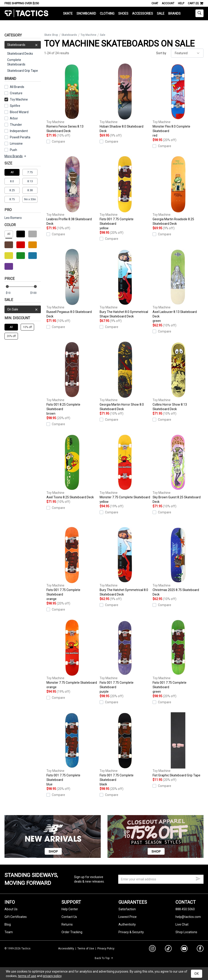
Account (168, 3)
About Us (11, 909)
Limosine (16, 144)
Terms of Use (86, 949)
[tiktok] (168, 949)
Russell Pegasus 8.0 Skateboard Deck (72, 283)
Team (9, 932)
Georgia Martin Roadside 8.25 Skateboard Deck (178, 191)
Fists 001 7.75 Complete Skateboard (125, 193)
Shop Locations (186, 932)
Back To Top (104, 958)
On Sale (23, 309)
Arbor (14, 118)
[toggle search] (199, 13)
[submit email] (198, 878)
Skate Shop (51, 35)
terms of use (27, 976)
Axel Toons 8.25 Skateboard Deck (72, 467)
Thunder (16, 125)
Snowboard (86, 13)
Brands (174, 13)
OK (197, 974)
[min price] (11, 293)
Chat (155, 3)
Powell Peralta (20, 137)
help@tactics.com (188, 917)
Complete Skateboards (16, 62)
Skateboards (23, 45)
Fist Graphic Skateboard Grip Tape (178, 745)
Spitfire (15, 106)
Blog (8, 924)
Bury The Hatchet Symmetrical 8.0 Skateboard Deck (125, 562)
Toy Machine (16, 99)
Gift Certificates (16, 917)
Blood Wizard (19, 112)
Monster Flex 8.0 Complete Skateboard (178, 101)
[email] (161, 879)
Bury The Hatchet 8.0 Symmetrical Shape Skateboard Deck (125, 283)
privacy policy (52, 976)
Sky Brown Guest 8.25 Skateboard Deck (178, 469)
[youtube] (184, 949)
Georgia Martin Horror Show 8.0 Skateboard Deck (125, 376)
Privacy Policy (106, 949)
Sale (161, 13)
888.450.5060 (185, 909)
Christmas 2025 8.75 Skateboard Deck (178, 562)
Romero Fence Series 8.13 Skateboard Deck (72, 98)
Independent (19, 131)
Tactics (26, 13)
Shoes (123, 13)
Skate (68, 13)
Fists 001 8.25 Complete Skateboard (72, 379)
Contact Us (69, 917)
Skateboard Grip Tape (23, 71)
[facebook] (200, 949)
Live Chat (182, 924)
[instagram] (152, 949)
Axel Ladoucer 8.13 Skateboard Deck (178, 286)
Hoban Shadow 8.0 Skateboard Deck (125, 98)
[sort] (187, 53)
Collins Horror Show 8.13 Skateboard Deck (178, 376)
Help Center (70, 909)
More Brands (16, 156)
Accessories (143, 13)
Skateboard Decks (20, 54)
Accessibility (66, 949)
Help (181, 3)
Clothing (107, 13)
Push (13, 150)
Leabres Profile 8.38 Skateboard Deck (72, 191)
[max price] (35, 293)
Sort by (161, 53)
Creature (16, 93)
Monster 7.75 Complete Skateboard (125, 469)
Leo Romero (13, 218)
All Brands (17, 87)
